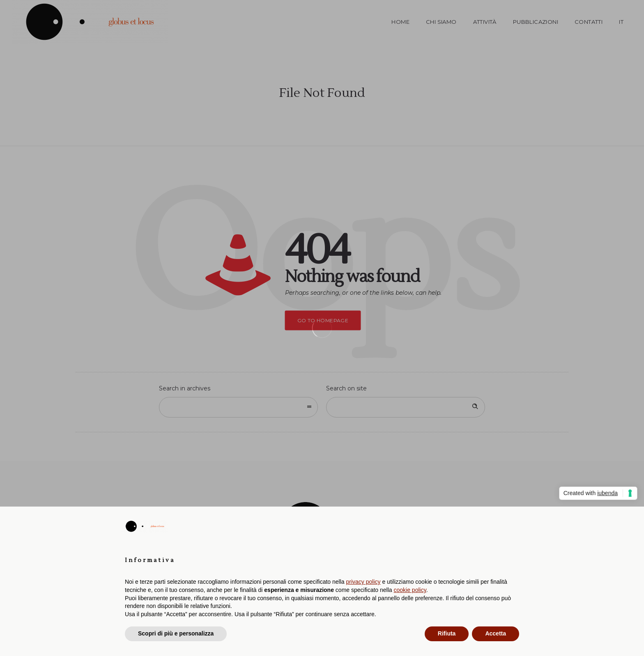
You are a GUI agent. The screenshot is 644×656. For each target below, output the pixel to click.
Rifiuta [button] (447, 633)
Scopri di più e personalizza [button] (176, 633)
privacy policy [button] (363, 582)
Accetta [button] (496, 633)
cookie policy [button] (410, 590)
